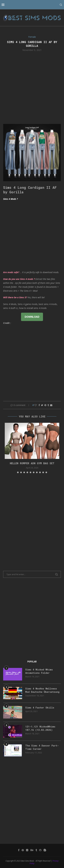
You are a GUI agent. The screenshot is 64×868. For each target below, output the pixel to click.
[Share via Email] (51, 405)
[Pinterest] (23, 850)
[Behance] (32, 850)
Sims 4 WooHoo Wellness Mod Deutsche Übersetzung (42, 690)
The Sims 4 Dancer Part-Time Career (42, 747)
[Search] (61, 5)
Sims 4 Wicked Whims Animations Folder (39, 671)
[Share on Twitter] (42, 405)
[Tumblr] (36, 850)
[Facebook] (19, 850)
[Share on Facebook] (39, 405)
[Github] (40, 850)
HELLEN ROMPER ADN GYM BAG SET (32, 463)
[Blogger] (45, 850)
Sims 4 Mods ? (10, 199)
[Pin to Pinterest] (45, 405)
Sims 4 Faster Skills (40, 707)
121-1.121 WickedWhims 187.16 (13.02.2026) (40, 728)
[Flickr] (27, 850)
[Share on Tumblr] (48, 405)
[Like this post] (36, 405)
